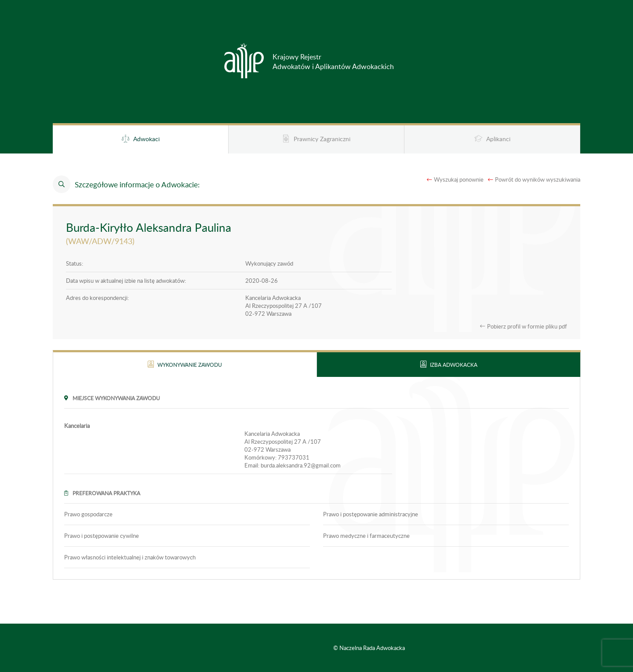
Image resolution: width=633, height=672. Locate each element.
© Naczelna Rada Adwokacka (369, 648)
